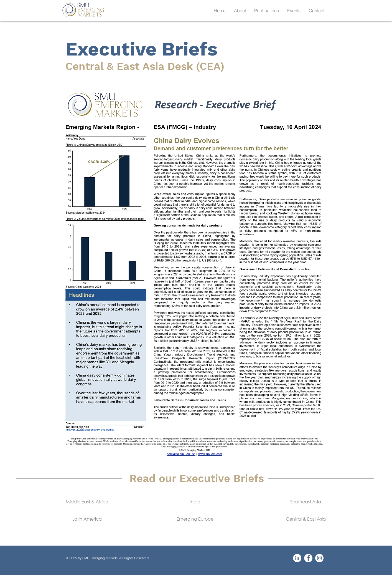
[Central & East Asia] (306, 519)
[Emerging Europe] (195, 519)
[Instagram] (319, 558)
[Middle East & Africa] (87, 502)
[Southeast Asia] (306, 502)
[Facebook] (308, 558)
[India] (195, 502)
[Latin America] (87, 519)
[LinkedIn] (297, 558)
